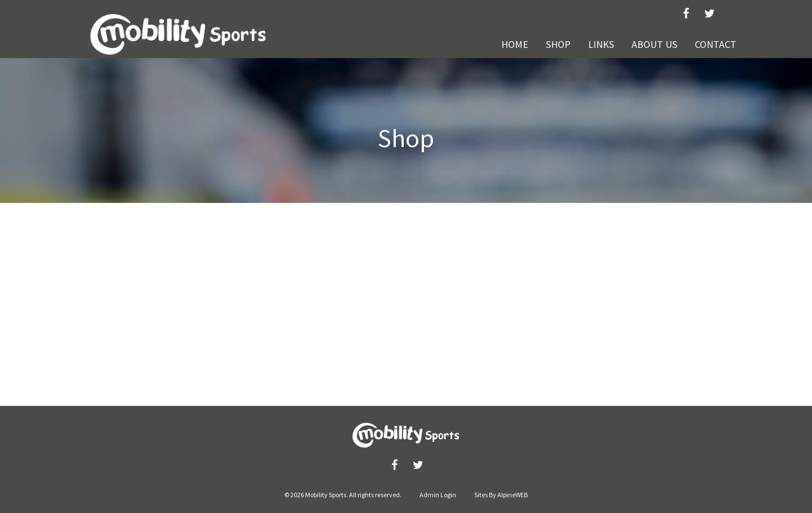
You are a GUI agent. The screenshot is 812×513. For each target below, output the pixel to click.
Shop (558, 44)
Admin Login (438, 495)
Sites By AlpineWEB (501, 495)
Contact (716, 44)
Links (601, 44)
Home (515, 44)
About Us (654, 44)
